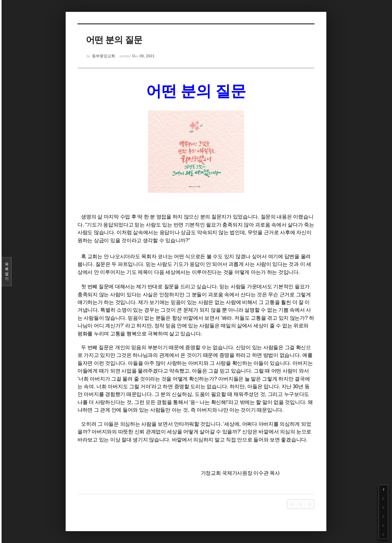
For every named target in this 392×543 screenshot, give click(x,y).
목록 (7, 272)
